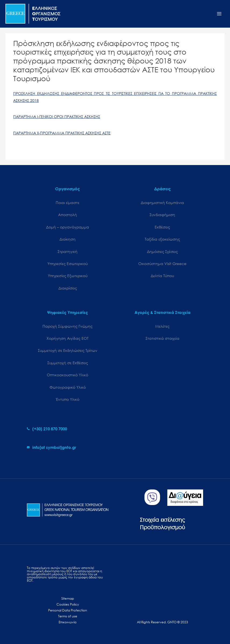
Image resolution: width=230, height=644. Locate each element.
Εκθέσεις (162, 227)
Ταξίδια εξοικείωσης (162, 239)
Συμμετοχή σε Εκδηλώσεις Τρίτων (68, 350)
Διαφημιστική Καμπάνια (162, 203)
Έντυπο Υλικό (68, 399)
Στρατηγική (68, 251)
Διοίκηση (68, 239)
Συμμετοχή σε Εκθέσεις (68, 363)
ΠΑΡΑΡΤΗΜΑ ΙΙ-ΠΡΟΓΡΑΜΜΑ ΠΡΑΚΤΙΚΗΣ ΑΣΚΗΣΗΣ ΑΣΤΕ (62, 133)
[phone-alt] (47, 429)
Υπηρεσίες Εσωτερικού (68, 264)
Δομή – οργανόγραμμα (68, 227)
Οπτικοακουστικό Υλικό (68, 375)
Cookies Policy (68, 604)
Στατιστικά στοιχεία (162, 338)
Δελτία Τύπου (162, 276)
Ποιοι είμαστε (68, 203)
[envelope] (52, 447)
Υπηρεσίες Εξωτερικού (68, 276)
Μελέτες (162, 326)
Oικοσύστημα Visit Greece (162, 264)
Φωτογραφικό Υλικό (68, 387)
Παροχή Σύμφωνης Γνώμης (68, 326)
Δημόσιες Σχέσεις (162, 251)
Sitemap (68, 598)
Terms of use (68, 616)
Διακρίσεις (68, 288)
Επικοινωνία (68, 622)
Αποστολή (68, 215)
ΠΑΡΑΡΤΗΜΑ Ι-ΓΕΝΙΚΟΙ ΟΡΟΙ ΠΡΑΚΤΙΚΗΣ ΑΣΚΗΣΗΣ (57, 117)
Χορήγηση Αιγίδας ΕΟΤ (68, 338)
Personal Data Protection (68, 610)
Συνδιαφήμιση (162, 215)
